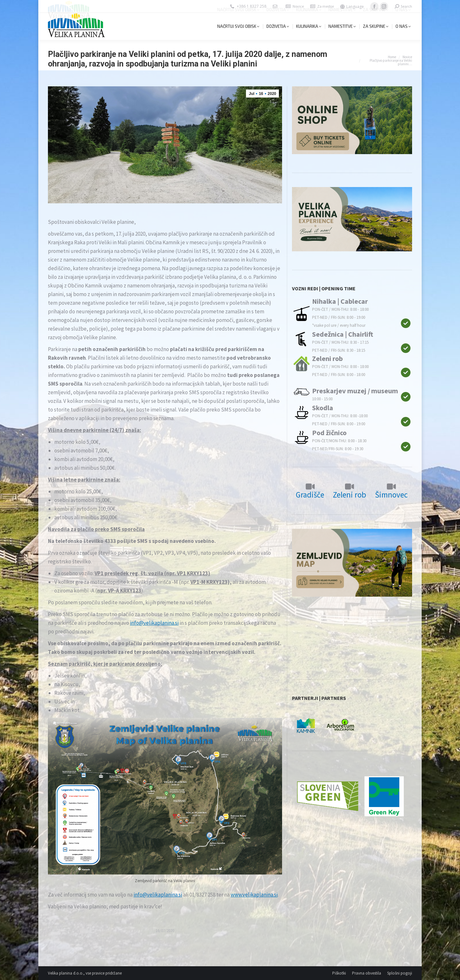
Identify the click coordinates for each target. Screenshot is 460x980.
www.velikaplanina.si (254, 895)
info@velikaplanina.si (154, 623)
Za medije (326, 6)
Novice (298, 6)
